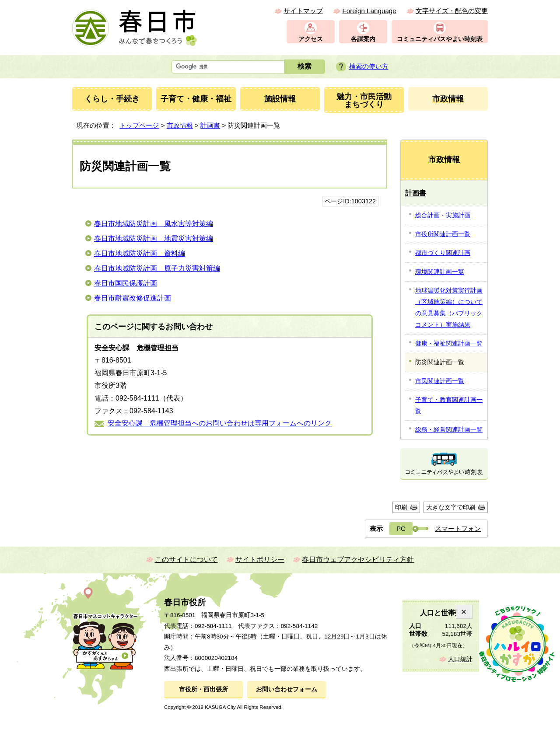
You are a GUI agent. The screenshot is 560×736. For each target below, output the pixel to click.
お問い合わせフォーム (287, 689)
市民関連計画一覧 (440, 381)
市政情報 (180, 125)
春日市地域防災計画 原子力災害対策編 (157, 268)
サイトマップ (303, 11)
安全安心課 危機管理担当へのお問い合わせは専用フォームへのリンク (220, 423)
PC (401, 528)
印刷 (401, 507)
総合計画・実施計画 (443, 215)
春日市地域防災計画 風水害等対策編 (154, 224)
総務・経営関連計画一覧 (449, 429)
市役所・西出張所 (203, 689)
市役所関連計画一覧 (443, 234)
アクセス (311, 39)
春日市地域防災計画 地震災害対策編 (154, 239)
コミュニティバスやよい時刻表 (440, 39)
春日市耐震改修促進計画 (133, 298)
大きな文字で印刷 (451, 507)
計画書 (210, 125)
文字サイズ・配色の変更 (452, 11)
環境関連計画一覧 (440, 272)
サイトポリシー (260, 560)
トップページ (139, 125)
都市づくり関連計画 (443, 253)
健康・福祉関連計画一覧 (449, 343)
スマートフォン (458, 528)
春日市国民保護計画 (126, 283)
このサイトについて (186, 560)
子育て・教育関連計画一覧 (449, 405)
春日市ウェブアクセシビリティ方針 (358, 560)
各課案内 (363, 39)
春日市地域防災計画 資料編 (140, 253)
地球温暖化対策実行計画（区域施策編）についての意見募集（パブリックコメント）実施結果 (449, 307)
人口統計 (460, 659)
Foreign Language (369, 11)
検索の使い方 (369, 66)
